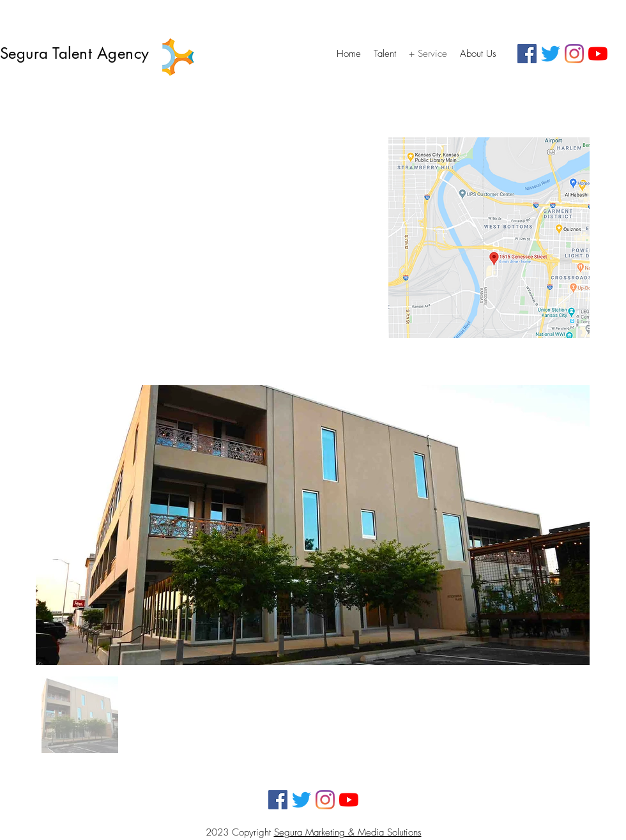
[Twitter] (551, 54)
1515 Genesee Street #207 (91, 229)
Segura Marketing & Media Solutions (348, 832)
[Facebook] (527, 54)
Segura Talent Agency (77, 53)
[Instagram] (574, 54)
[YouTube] (598, 54)
